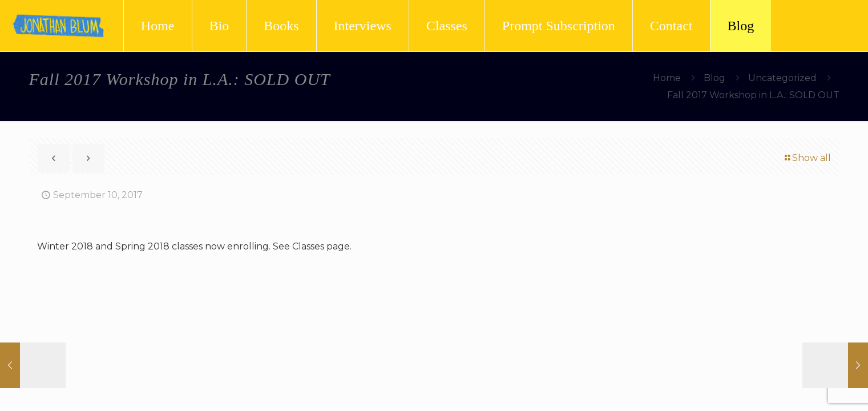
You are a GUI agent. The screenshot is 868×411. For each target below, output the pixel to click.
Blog (714, 78)
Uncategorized (782, 78)
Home (667, 78)
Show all (807, 158)
